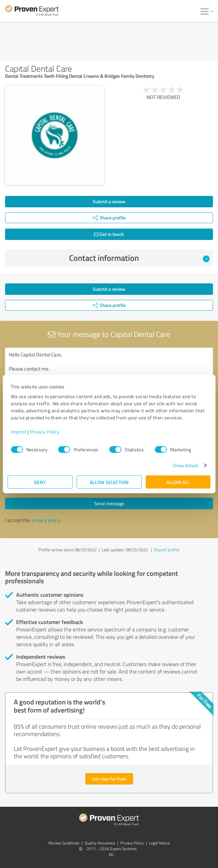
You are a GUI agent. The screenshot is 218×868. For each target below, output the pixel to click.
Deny (40, 482)
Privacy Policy (45, 432)
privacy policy (46, 520)
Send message (109, 503)
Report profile (167, 550)
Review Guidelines (64, 843)
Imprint (19, 432)
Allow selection (109, 482)
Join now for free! (109, 779)
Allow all (178, 482)
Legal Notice (159, 843)
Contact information (139, 258)
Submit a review (109, 201)
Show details (185, 465)
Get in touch (109, 234)
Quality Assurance (100, 843)
